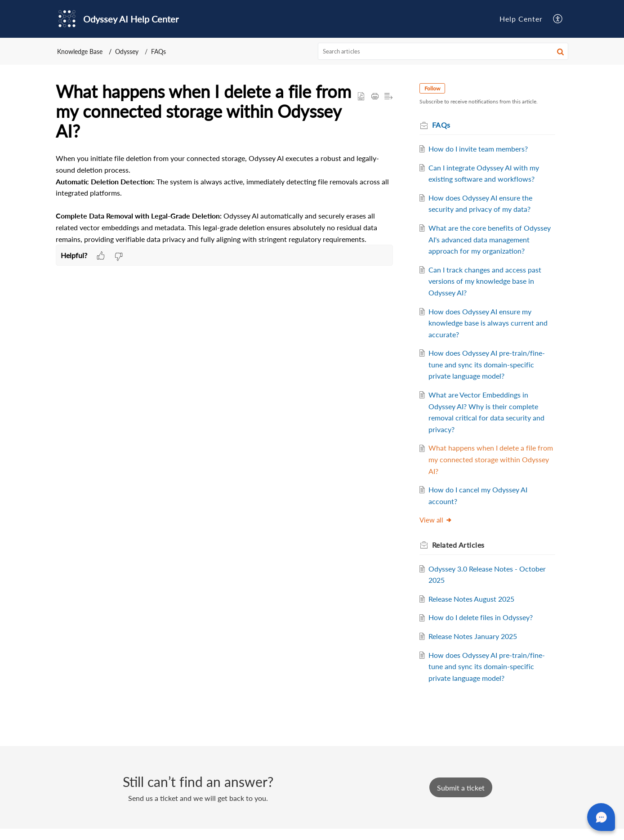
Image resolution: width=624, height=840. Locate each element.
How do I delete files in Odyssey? (483, 629)
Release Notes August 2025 (474, 610)
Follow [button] (435, 88)
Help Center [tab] (521, 19)
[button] (558, 19)
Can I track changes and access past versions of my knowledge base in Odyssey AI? (488, 292)
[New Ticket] (461, 799)
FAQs (158, 51)
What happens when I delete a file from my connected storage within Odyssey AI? (486, 471)
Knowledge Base (80, 51)
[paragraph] (224, 199)
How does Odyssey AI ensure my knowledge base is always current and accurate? (491, 334)
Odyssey (127, 51)
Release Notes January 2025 (475, 648)
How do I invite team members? (481, 149)
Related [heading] (461, 556)
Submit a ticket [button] (461, 799)
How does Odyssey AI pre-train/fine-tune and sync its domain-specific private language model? (489, 376)
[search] (443, 51)
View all (438, 532)
